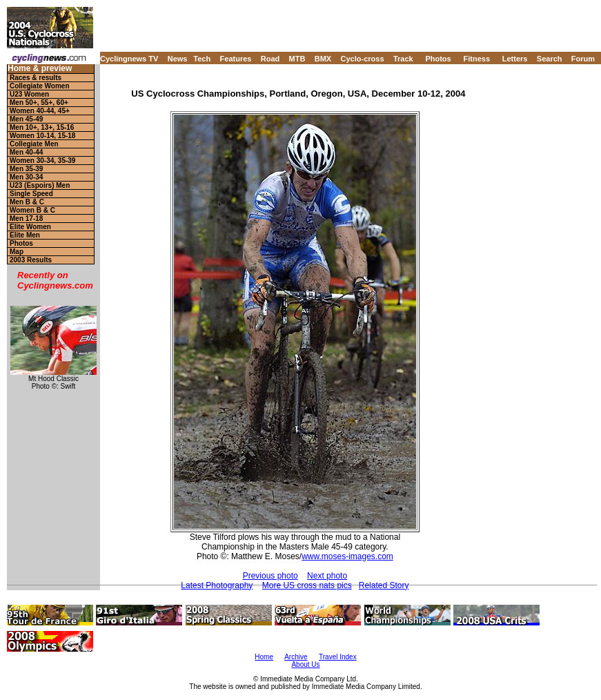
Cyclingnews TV (129, 59)
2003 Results (31, 260)
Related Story (384, 585)
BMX (323, 59)
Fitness (476, 59)
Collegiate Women (40, 86)
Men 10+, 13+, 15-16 (42, 127)
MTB (297, 59)
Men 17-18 (26, 218)
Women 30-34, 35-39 (42, 161)
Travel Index (338, 657)
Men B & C (27, 202)
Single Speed (31, 194)
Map (17, 252)
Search (550, 59)
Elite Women (30, 227)
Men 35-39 (26, 169)
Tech (202, 59)
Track (403, 59)
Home (264, 657)
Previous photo (270, 576)
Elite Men (25, 235)
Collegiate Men (34, 144)
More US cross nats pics (307, 585)
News (178, 59)
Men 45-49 (26, 119)
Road (270, 59)
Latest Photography (217, 585)
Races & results (36, 78)
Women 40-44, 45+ (40, 111)
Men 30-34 (26, 177)
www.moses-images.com (347, 556)
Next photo (327, 576)
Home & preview (40, 69)
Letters (515, 59)
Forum (583, 59)
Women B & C (32, 210)
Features (236, 59)
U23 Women (29, 94)
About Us (305, 664)
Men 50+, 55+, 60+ (39, 103)
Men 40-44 (26, 152)
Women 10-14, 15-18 (42, 136)
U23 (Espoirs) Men (40, 185)
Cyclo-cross (363, 59)
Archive (296, 657)
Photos (438, 59)
